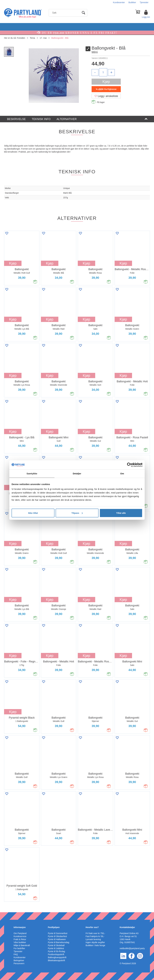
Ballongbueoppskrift (57, 957)
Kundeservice (20, 936)
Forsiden (21, 38)
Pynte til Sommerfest (58, 933)
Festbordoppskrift (56, 954)
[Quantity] (103, 72)
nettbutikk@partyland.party (132, 948)
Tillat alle (121, 513)
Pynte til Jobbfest (56, 948)
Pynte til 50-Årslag (57, 951)
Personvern (19, 963)
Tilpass (77, 513)
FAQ (16, 954)
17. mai (43, 38)
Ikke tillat (33, 513)
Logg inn (146, 17)
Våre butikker (20, 942)
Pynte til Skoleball (56, 945)
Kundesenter (119, 2)
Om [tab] (122, 474)
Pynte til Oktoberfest (57, 936)
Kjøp (106, 82)
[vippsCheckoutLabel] (106, 89)
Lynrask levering (93, 939)
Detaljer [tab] (77, 474)
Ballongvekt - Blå (60, 38)
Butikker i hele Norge (95, 945)
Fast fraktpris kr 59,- (95, 936)
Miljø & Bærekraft (22, 945)
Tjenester (144, 2)
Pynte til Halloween (57, 939)
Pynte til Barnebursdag (59, 942)
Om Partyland (20, 933)
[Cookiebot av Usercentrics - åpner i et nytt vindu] (129, 465)
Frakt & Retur (20, 939)
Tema (32, 38)
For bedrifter (19, 948)
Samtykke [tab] (32, 474)
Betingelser (19, 960)
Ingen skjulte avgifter (95, 942)
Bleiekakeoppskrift (57, 960)
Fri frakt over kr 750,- (95, 933)
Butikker (132, 2)
